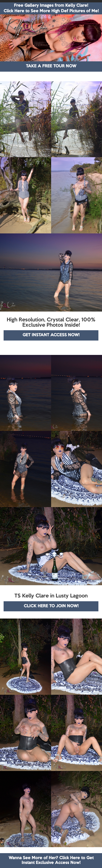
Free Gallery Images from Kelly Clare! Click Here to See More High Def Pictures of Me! (51, 8)
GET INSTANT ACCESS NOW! (51, 335)
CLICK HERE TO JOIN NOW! (51, 606)
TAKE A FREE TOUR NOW (51, 66)
